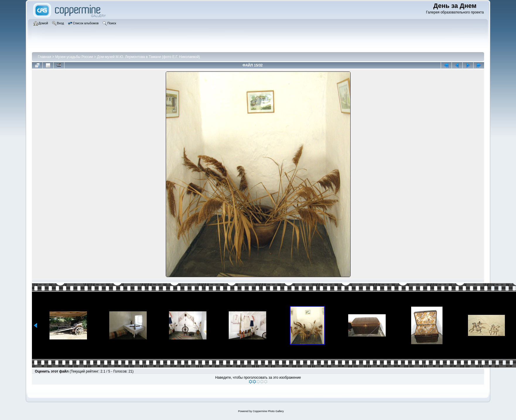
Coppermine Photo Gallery (268, 411)
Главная (45, 57)
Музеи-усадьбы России (74, 57)
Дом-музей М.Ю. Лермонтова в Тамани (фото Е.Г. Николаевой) (148, 57)
